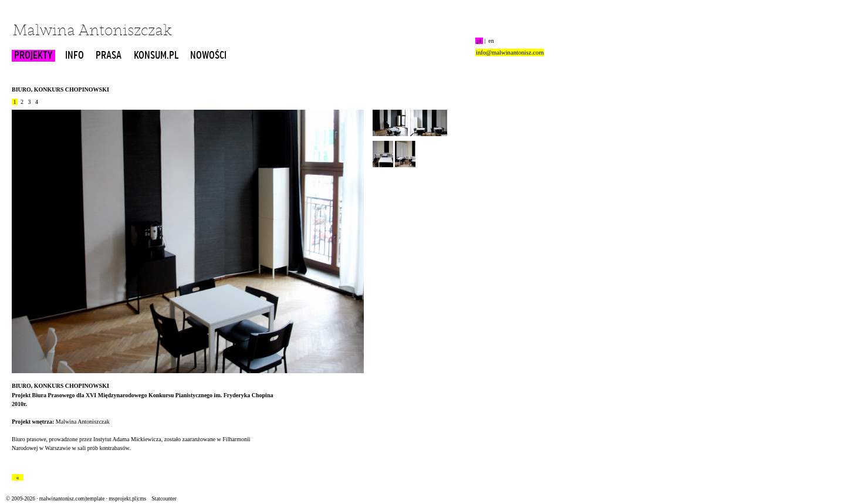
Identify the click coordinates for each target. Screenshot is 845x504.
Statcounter (164, 499)
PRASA (109, 56)
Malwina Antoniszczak (92, 31)
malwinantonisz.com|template (72, 499)
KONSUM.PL (156, 56)
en (491, 41)
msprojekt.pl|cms (127, 499)
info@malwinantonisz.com (510, 53)
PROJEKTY (33, 56)
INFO (75, 56)
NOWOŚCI (208, 56)
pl (479, 41)
